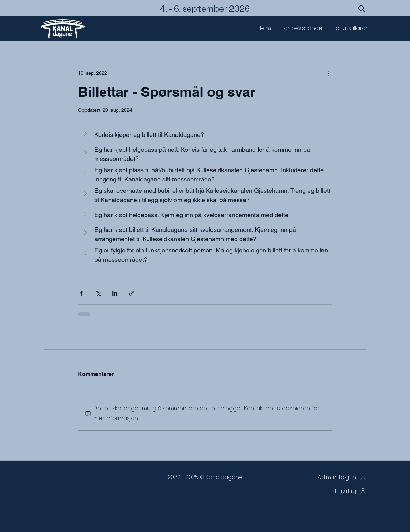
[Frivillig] (331, 491)
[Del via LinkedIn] (115, 293)
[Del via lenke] (132, 293)
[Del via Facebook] (81, 293)
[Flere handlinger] (328, 73)
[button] (302, 28)
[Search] (362, 9)
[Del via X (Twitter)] (98, 293)
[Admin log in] (331, 477)
